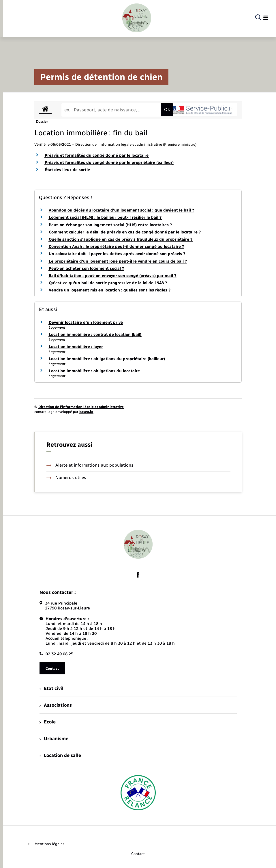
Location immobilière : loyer (76, 347)
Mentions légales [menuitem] (50, 844)
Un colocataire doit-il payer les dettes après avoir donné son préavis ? (117, 254)
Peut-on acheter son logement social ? (86, 269)
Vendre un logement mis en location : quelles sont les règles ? (110, 290)
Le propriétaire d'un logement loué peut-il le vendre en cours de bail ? (118, 261)
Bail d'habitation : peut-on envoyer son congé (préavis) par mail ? (112, 276)
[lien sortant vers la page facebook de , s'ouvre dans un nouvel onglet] (138, 575)
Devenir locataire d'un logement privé (86, 322)
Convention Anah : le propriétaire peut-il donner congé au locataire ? (116, 247)
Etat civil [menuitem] (51, 688)
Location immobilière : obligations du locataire (94, 371)
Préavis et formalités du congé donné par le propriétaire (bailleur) (109, 163)
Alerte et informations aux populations (90, 465)
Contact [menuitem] (138, 854)
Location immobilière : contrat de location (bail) (95, 335)
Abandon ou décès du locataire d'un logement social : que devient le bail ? (121, 210)
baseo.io (86, 412)
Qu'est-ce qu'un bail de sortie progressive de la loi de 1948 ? (108, 283)
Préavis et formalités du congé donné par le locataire (97, 155)
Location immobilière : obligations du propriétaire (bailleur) (107, 359)
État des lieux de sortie (67, 170)
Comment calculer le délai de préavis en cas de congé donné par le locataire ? (125, 232)
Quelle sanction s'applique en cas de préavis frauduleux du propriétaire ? (121, 239)
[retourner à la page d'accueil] (137, 18)
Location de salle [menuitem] (60, 755)
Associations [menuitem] (56, 705)
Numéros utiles (66, 478)
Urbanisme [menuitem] (54, 739)
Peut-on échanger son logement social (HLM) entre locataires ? (110, 225)
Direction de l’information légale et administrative (81, 407)
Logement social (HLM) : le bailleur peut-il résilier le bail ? (105, 217)
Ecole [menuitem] (48, 722)
